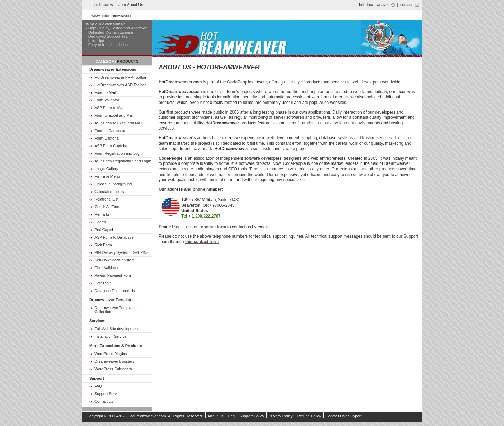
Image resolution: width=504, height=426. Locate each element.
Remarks (102, 214)
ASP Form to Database (114, 237)
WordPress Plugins (111, 354)
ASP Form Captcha (111, 146)
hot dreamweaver (374, 5)
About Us (216, 416)
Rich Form (103, 245)
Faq (231, 416)
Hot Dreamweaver (107, 5)
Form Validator (107, 100)
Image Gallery (106, 169)
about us (135, 5)
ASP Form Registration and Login (123, 161)
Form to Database (110, 131)
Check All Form (107, 207)
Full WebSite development (117, 329)
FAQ (98, 386)
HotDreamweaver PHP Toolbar (120, 77)
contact (406, 5)
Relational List (106, 199)
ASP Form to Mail (109, 108)
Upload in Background (113, 184)
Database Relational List (115, 291)
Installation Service (110, 336)
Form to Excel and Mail (114, 115)
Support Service (108, 394)
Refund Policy (309, 416)
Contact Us (104, 401)
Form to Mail (105, 92)
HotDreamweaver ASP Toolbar (120, 85)
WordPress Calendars (113, 369)
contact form (214, 227)
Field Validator (107, 268)
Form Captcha (107, 138)
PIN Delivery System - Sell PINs (121, 252)
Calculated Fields (109, 192)
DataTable (103, 283)
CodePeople (239, 82)
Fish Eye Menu (107, 176)
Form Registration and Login (119, 153)
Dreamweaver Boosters (114, 361)
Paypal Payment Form (113, 275)
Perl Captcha (106, 230)
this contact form (202, 242)
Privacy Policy (281, 416)
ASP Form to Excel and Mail (118, 123)
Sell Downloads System (115, 260)
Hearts (100, 222)
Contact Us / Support (344, 416)
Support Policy (252, 416)
